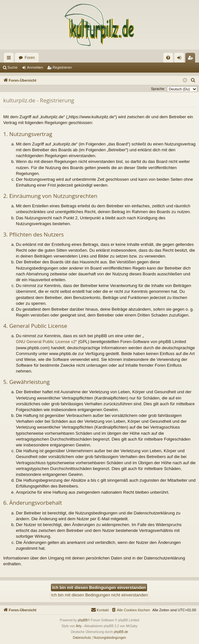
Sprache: (158, 89)
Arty (79, 626)
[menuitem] (168, 58)
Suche (12, 67)
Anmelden (35, 67)
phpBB (83, 620)
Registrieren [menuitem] (192, 59)
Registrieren (62, 67)
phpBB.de (121, 632)
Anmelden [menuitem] (181, 59)
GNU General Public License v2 (46, 342)
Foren (30, 58)
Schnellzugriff (10, 59)
